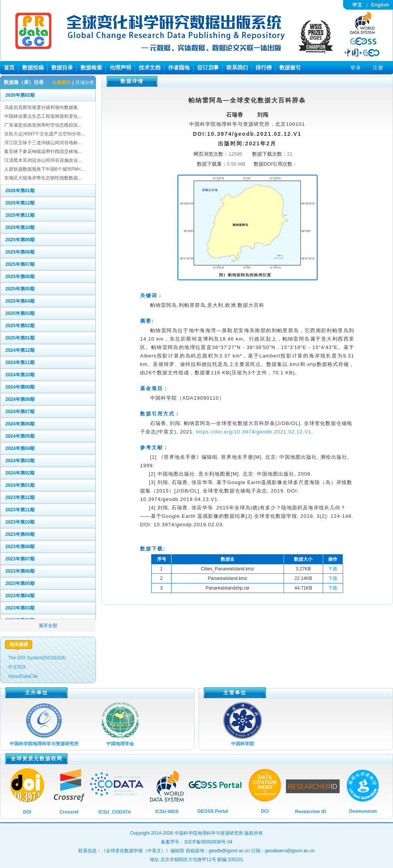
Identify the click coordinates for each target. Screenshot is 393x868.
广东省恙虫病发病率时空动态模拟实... (43, 125)
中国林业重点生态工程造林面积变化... (43, 116)
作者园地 (179, 68)
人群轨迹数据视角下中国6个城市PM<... (45, 169)
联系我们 (237, 68)
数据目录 (62, 68)
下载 (333, 569)
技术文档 (150, 68)
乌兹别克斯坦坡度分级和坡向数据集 (41, 107)
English (380, 5)
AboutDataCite (23, 676)
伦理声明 (121, 68)
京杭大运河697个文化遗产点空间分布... (45, 134)
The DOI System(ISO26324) (37, 658)
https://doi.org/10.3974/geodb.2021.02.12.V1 (254, 432)
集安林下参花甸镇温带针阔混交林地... (43, 152)
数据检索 (91, 68)
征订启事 (208, 68)
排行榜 (264, 68)
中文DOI (17, 667)
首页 (9, 68)
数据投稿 (33, 68)
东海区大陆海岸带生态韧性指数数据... (43, 178)
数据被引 (290, 68)
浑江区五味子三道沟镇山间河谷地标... (43, 143)
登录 (356, 68)
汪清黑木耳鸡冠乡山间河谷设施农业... (43, 160)
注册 (378, 68)
